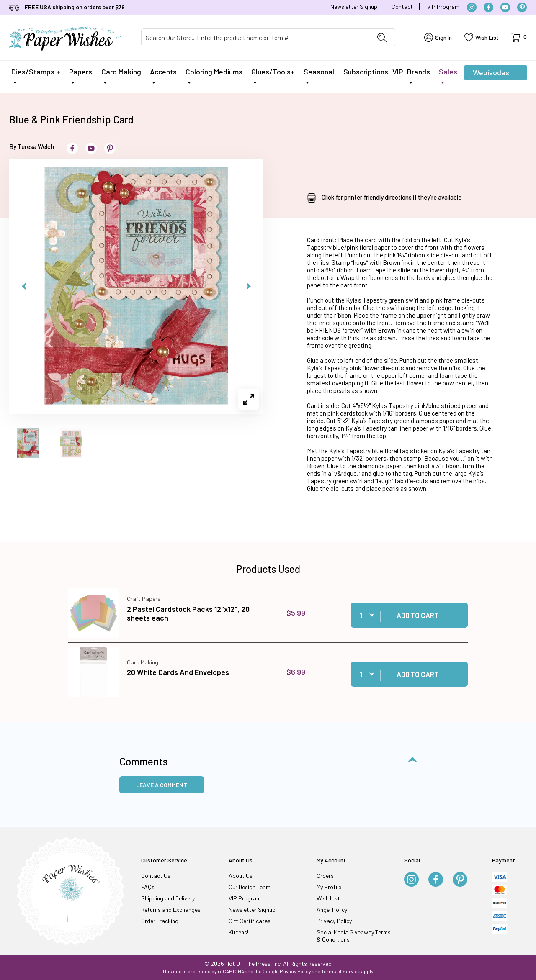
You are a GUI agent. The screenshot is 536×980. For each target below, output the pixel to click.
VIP (398, 72)
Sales (448, 75)
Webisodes (491, 74)
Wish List (328, 898)
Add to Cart (418, 615)
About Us (241, 876)
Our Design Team (250, 887)
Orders (325, 876)
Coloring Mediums (214, 75)
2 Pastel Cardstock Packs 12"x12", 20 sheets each (188, 613)
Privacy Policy (334, 921)
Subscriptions (366, 72)
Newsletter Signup (354, 6)
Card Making (121, 75)
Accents (163, 75)
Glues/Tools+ (273, 75)
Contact (402, 6)
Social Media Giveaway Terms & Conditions (354, 936)
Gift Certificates (250, 921)
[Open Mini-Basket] (519, 37)
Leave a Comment (162, 785)
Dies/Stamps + (36, 75)
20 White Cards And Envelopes (178, 672)
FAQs (148, 887)
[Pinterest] (522, 7)
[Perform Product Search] (382, 37)
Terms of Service (341, 971)
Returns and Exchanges (171, 909)
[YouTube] (505, 7)
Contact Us (156, 876)
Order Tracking (160, 921)
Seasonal (319, 75)
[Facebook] (488, 7)
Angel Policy (332, 909)
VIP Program (443, 6)
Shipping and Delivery (168, 898)
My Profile (329, 887)
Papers (81, 75)
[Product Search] (255, 37)
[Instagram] (472, 7)
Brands (419, 75)
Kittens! (238, 932)
